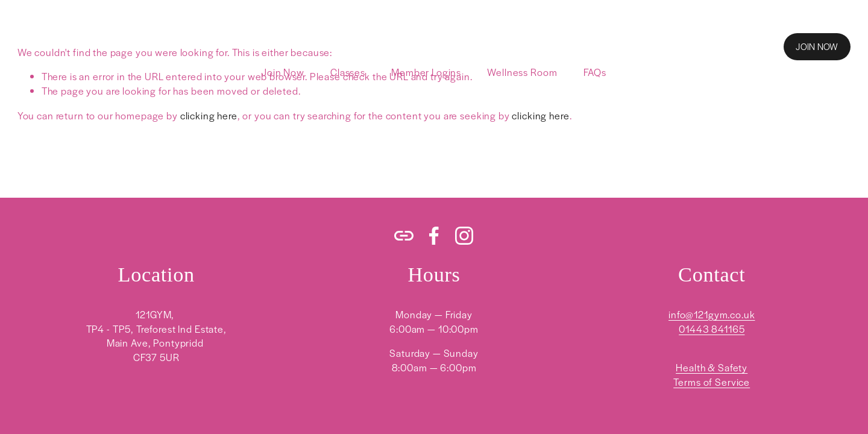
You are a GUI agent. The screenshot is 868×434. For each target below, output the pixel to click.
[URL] (404, 236)
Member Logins (426, 72)
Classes (348, 72)
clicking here (209, 115)
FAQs (595, 72)
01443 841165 (712, 329)
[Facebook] (434, 236)
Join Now (283, 72)
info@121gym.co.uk (712, 314)
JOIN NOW (817, 46)
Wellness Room (522, 72)
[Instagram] (464, 236)
